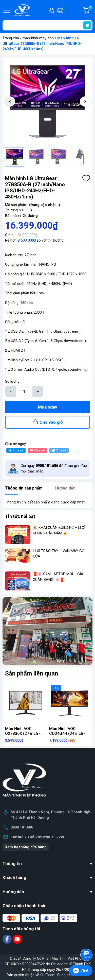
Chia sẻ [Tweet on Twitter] (58, 451)
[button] (85, 102)
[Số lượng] (24, 392)
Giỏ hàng (90, 10)
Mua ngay (48, 407)
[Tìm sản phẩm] (48, 25)
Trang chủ (11, 38)
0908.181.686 (22, 827)
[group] (48, 102)
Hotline (52, 10)
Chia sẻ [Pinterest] (37, 451)
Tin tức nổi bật (20, 516)
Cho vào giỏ (51, 422)
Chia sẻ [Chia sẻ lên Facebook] (15, 451)
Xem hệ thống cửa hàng (26, 847)
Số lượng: (13, 382)
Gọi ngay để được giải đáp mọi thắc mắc (54, 469)
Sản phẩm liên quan (32, 673)
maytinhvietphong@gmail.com (37, 837)
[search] (87, 25)
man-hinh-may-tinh (38, 38)
